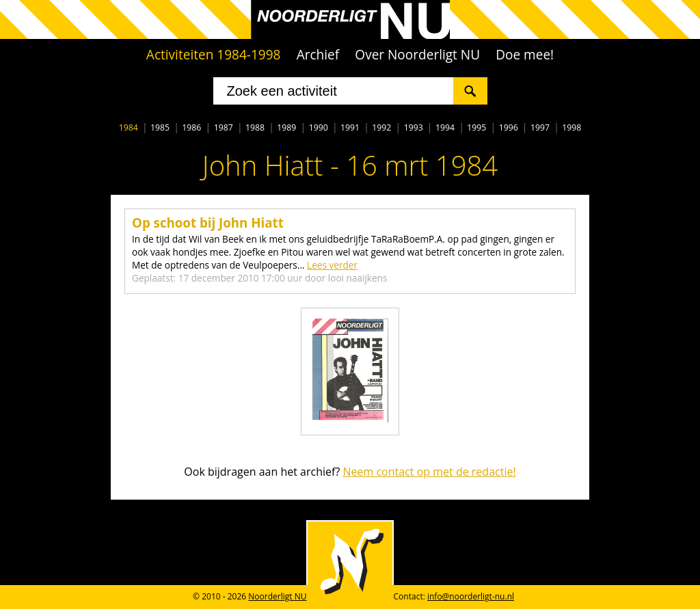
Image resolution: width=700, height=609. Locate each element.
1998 (571, 127)
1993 (414, 127)
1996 (509, 127)
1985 (160, 127)
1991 (350, 127)
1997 (540, 127)
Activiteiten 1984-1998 (214, 55)
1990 (319, 127)
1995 (476, 127)
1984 (129, 127)
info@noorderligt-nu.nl (471, 596)
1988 (255, 127)
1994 (445, 127)
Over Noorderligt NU (417, 55)
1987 (224, 127)
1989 (286, 127)
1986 (191, 127)
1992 (381, 127)
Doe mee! (525, 55)
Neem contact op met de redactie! (429, 472)
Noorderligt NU (277, 596)
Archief (318, 55)
